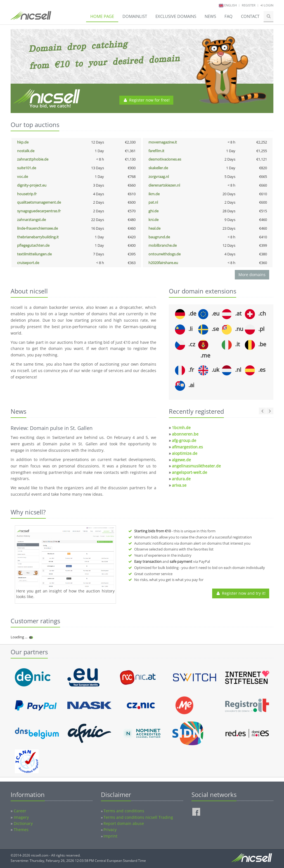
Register (249, 5)
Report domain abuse (124, 823)
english (230, 5)
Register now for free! (146, 100)
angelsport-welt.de (190, 472)
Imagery (21, 817)
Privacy (110, 830)
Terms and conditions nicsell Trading (138, 817)
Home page (102, 16)
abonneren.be (185, 434)
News (210, 16)
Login (267, 5)
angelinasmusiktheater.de (196, 466)
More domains (252, 275)
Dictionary (23, 823)
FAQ (229, 16)
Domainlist (135, 16)
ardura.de (181, 479)
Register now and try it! (241, 593)
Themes (21, 830)
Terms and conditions (124, 811)
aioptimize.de (185, 453)
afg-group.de (184, 440)
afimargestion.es (187, 447)
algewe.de (181, 460)
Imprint (110, 836)
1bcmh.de (181, 428)
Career (20, 811)
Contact (250, 16)
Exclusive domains (176, 16)
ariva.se (179, 485)
